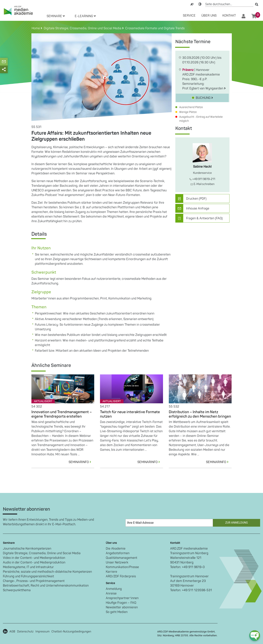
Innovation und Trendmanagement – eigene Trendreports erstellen (62, 414)
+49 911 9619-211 (202, 179)
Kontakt (229, 16)
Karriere (111, 572)
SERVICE (189, 16)
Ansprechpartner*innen (122, 598)
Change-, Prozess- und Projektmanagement (34, 581)
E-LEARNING (85, 16)
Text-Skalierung (192, 4)
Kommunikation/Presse (122, 567)
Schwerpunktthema (17, 590)
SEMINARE (56, 16)
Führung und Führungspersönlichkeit (28, 576)
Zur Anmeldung (237, 523)
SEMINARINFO (81, 462)
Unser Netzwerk (117, 562)
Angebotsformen (118, 553)
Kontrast (200, 4)
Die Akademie (116, 549)
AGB (12, 632)
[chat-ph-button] (255, 636)
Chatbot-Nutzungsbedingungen (71, 632)
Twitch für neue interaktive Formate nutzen (130, 414)
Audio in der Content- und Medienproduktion (34, 562)
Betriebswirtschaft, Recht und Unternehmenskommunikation (46, 586)
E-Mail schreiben (202, 184)
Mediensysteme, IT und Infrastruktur (28, 567)
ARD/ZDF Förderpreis (121, 576)
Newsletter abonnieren (122, 607)
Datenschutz (25, 632)
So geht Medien (117, 612)
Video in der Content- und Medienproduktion (34, 558)
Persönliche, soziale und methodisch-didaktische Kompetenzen (47, 572)
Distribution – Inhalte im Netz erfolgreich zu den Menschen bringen (200, 414)
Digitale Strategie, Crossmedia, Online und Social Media (42, 553)
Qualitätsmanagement (121, 558)
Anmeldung (114, 589)
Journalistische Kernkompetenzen (27, 549)
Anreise (111, 594)
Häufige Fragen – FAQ (121, 603)
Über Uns (209, 16)
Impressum (42, 632)
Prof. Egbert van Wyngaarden (204, 88)
